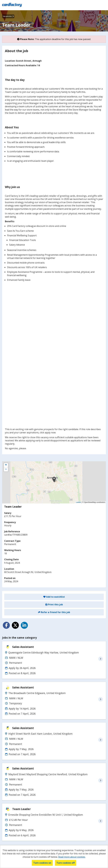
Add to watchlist (54, 597)
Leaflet (78, 502)
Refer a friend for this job (54, 612)
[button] (54, 479)
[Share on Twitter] (15, 625)
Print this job (54, 604)
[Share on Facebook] (6, 625)
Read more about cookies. (72, 857)
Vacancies (8, 16)
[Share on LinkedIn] (24, 625)
